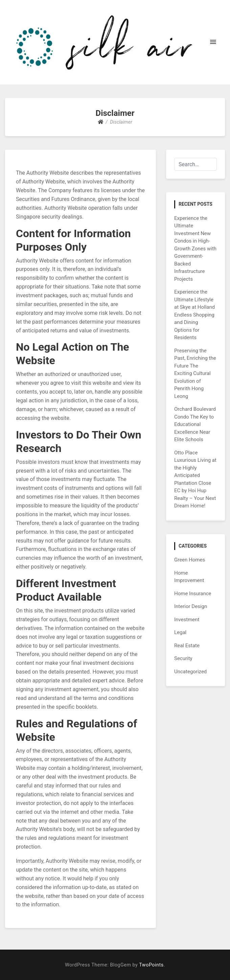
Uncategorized (190, 672)
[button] (213, 42)
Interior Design (191, 606)
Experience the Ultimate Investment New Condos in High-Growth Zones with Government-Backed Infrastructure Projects (195, 249)
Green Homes (190, 560)
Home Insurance (193, 594)
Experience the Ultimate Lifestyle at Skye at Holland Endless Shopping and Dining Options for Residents (194, 315)
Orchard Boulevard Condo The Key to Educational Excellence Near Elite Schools (195, 424)
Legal (180, 632)
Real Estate (187, 646)
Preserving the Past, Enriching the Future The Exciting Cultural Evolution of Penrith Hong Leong (195, 373)
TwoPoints (151, 965)
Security (183, 658)
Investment (187, 620)
